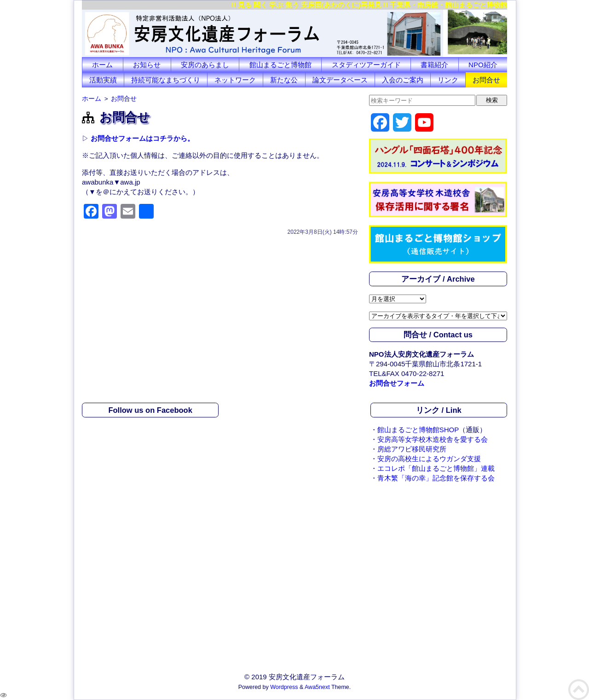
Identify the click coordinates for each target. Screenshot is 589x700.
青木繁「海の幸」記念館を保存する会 (436, 478)
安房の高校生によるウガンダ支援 (429, 459)
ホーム (102, 65)
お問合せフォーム (397, 383)
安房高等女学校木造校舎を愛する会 (433, 439)
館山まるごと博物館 (280, 65)
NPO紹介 (483, 65)
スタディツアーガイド (366, 65)
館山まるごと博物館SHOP (418, 430)
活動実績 (103, 80)
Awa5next (317, 687)
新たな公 (284, 80)
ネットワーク (235, 80)
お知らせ (147, 65)
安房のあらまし (205, 65)
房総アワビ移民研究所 (412, 449)
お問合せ (486, 80)
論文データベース (340, 80)
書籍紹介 (434, 65)
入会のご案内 (403, 80)
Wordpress (284, 687)
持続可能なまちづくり (166, 80)
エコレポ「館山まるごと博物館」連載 (436, 468)
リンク (448, 80)
